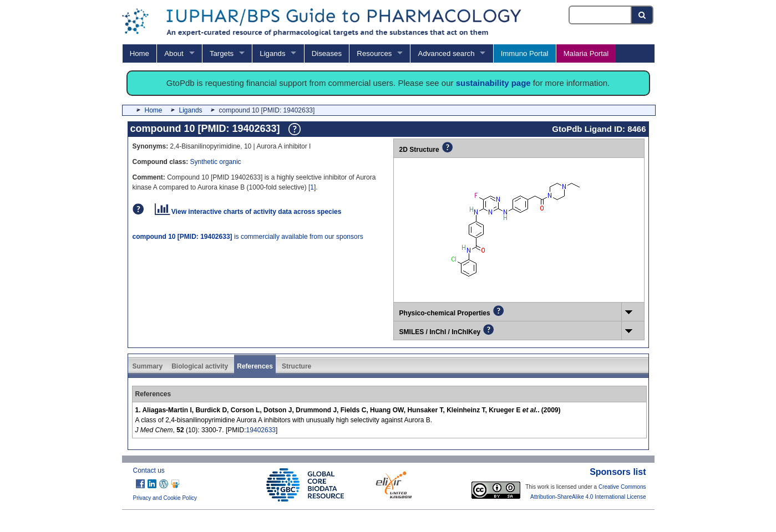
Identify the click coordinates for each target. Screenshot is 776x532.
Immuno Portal (525, 53)
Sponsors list (618, 472)
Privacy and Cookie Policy (165, 498)
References (255, 366)
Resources (374, 53)
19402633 (261, 430)
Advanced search (447, 53)
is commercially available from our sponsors (248, 237)
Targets (222, 53)
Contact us (149, 470)
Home (140, 53)
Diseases (327, 53)
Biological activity (200, 366)
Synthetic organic (216, 162)
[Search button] (643, 15)
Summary (148, 366)
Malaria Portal (586, 53)
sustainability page (493, 83)
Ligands (272, 53)
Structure (296, 366)
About (174, 53)
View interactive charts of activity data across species (248, 212)
